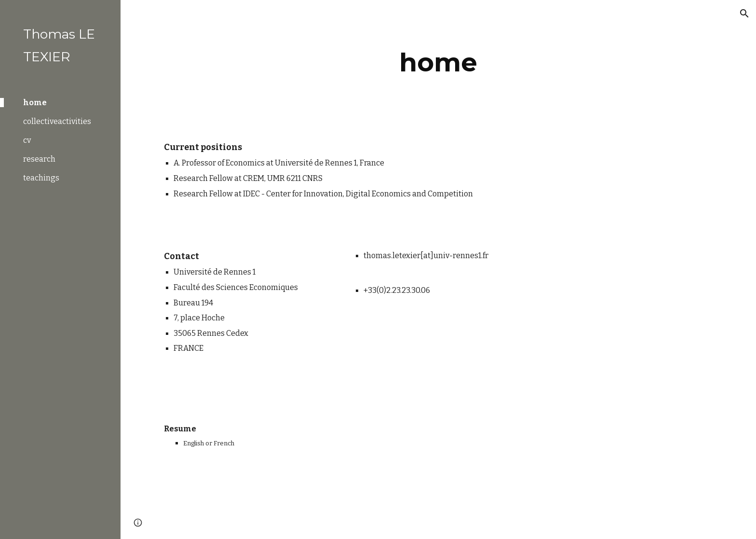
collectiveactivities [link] (57, 121)
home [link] (35, 103)
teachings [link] (41, 178)
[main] (438, 62)
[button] (744, 14)
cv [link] (27, 140)
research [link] (39, 159)
